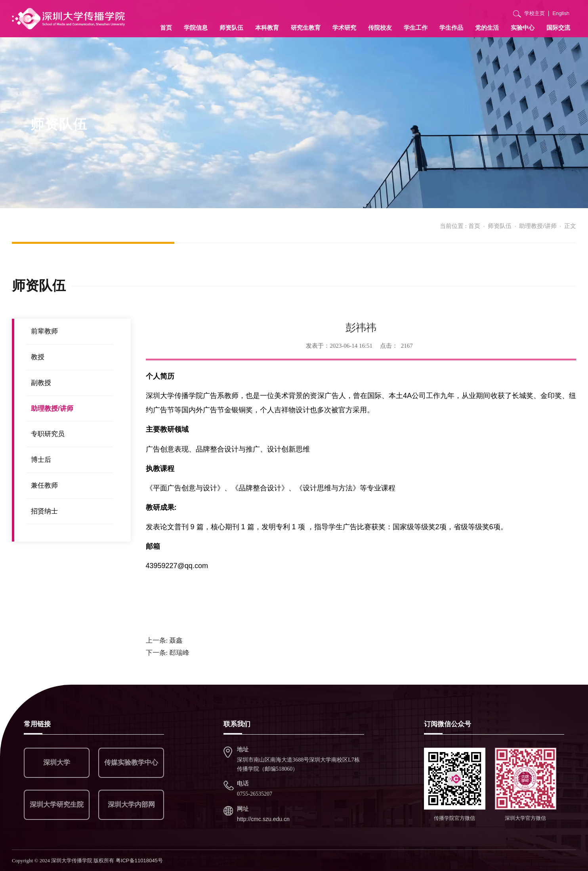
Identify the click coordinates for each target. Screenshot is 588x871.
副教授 (41, 383)
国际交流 (558, 28)
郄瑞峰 (168, 653)
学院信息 (196, 28)
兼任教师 (44, 485)
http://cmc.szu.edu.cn (263, 819)
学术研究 (344, 28)
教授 (38, 357)
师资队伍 (231, 28)
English (561, 13)
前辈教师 (44, 331)
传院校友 (380, 28)
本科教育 (267, 28)
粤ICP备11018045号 (139, 860)
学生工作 (416, 28)
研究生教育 (306, 28)
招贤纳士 (44, 511)
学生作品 (451, 28)
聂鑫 (164, 640)
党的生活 (487, 28)
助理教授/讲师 (538, 226)
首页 (166, 28)
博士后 (41, 460)
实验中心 (523, 28)
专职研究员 (48, 434)
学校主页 (535, 13)
